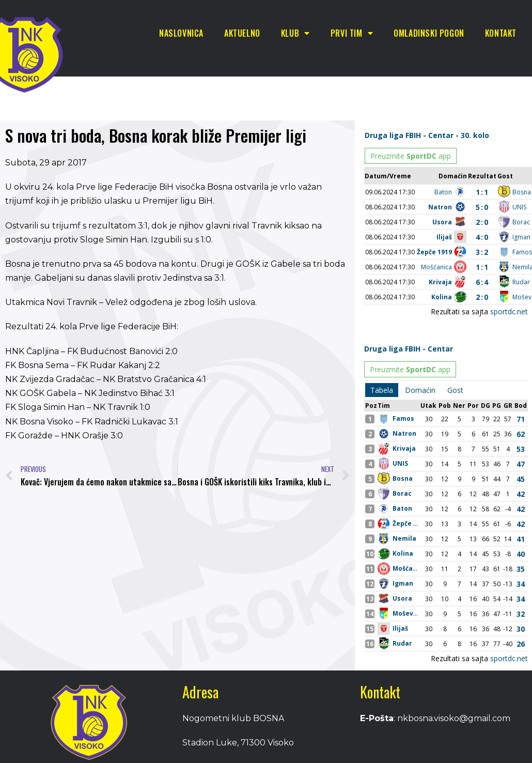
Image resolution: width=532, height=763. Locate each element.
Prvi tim (352, 33)
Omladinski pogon (429, 33)
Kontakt (501, 33)
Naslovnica (181, 33)
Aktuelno (242, 33)
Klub (295, 33)
